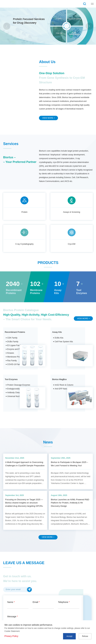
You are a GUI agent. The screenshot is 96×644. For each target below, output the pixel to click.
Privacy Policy (11, 636)
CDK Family (12, 338)
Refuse (85, 636)
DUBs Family (13, 342)
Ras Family (12, 361)
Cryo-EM (72, 244)
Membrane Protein (15, 357)
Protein (24, 212)
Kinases (11, 353)
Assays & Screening (72, 212)
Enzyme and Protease (17, 349)
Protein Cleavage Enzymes (19, 385)
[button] (89, 26)
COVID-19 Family (15, 364)
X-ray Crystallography (24, 244)
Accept (69, 636)
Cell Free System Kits (64, 342)
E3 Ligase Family (15, 345)
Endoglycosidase (14, 389)
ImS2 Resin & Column (64, 385)
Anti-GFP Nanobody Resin (66, 389)
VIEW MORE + (48, 118)
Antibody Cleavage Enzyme (19, 393)
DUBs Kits (59, 338)
